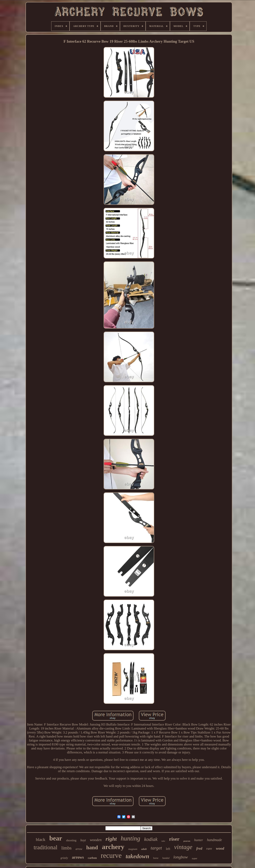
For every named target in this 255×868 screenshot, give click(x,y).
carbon (92, 858)
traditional (46, 847)
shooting (71, 840)
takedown (137, 856)
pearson (187, 841)
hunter (199, 840)
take (163, 841)
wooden (96, 840)
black (41, 839)
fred (199, 848)
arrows (78, 857)
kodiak (151, 839)
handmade (214, 840)
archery (113, 847)
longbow (180, 857)
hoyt (83, 840)
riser (174, 839)
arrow (79, 849)
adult (144, 849)
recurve (111, 856)
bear (56, 838)
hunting (130, 838)
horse (156, 858)
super (195, 858)
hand (92, 847)
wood (220, 848)
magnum (133, 849)
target (156, 848)
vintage (183, 847)
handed (166, 858)
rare (209, 849)
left (168, 849)
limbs (66, 848)
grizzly (64, 858)
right (111, 839)
